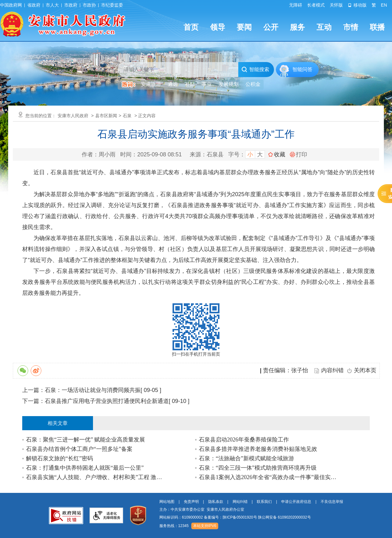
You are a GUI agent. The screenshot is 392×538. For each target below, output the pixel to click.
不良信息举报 (332, 502)
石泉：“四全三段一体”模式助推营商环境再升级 (258, 468)
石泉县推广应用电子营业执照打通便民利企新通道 (107, 401)
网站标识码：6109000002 (235, 517)
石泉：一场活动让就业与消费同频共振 (93, 390)
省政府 (34, 5)
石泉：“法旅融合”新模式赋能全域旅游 (246, 458)
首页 (191, 27)
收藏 (280, 154)
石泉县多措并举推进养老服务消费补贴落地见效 (258, 449)
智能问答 (302, 69)
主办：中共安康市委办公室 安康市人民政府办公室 (202, 509)
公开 (271, 27)
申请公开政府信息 (296, 502)
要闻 (244, 27)
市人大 (52, 5)
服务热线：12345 (174, 526)
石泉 (127, 116)
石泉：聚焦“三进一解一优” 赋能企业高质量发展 (85, 440)
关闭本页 (365, 370)
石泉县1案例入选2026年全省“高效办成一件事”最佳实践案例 (268, 477)
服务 (297, 27)
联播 (377, 27)
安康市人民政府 (73, 116)
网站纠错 (240, 502)
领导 (218, 27)
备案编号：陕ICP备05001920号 (230, 517)
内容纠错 (333, 370)
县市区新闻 (106, 116)
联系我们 (264, 502)
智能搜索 (255, 70)
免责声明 (191, 502)
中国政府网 (11, 5)
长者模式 (316, 5)
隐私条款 (216, 502)
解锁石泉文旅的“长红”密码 (59, 458)
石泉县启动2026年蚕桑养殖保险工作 (244, 440)
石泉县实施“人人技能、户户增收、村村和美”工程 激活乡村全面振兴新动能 (95, 477)
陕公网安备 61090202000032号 (284, 517)
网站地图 (167, 502)
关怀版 (336, 5)
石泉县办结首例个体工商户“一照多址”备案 (79, 449)
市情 (351, 27)
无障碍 (296, 5)
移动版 (357, 5)
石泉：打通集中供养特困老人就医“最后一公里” (85, 468)
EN (384, 5)
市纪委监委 (112, 5)
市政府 (71, 5)
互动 (324, 27)
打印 (299, 154)
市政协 (89, 5)
